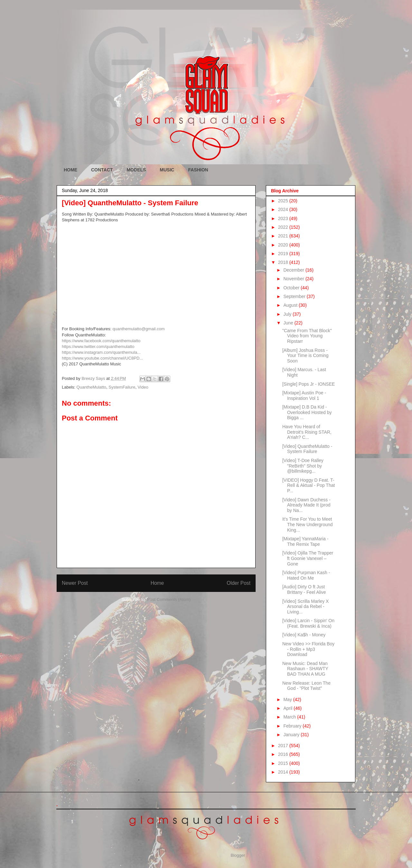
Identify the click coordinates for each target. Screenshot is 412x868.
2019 (284, 254)
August (291, 305)
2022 (284, 227)
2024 (284, 209)
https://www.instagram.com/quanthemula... (101, 352)
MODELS (136, 170)
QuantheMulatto (92, 387)
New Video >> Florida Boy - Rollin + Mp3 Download (308, 649)
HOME (70, 170)
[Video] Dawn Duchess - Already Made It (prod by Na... (306, 505)
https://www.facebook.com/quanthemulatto (101, 341)
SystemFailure (122, 387)
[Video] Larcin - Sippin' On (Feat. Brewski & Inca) (308, 623)
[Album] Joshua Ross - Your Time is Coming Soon (305, 356)
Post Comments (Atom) (169, 599)
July (288, 314)
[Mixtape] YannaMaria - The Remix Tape (305, 541)
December (294, 270)
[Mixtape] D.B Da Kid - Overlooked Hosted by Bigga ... (307, 412)
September (295, 296)
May (288, 699)
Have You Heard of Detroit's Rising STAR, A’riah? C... (307, 432)
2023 (284, 218)
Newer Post (75, 583)
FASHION (198, 170)
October (292, 288)
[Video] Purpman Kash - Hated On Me (306, 575)
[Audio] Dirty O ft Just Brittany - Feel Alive (304, 589)
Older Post (239, 583)
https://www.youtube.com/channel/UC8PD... (102, 358)
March (290, 717)
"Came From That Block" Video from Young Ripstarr (307, 336)
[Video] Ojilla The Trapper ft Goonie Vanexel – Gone (308, 558)
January (292, 735)
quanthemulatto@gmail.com (139, 329)
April (288, 708)
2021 (284, 236)
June (289, 323)
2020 (284, 245)
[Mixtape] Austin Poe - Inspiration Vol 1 (304, 395)
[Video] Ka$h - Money (304, 635)
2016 (284, 754)
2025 (284, 201)
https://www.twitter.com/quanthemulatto (98, 347)
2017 (284, 746)
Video (143, 387)
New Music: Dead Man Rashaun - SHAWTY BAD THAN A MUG (305, 669)
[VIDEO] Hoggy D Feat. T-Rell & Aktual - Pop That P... (309, 486)
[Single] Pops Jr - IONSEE (309, 384)
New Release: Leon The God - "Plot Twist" (306, 686)
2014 (284, 772)
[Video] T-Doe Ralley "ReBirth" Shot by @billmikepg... (303, 466)
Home (157, 583)
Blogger (238, 855)
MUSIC (167, 170)
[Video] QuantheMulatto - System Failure (307, 449)
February (293, 726)
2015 (284, 763)
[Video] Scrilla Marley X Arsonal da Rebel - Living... (305, 607)
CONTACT (102, 170)
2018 (284, 262)
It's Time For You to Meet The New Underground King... (308, 525)
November (294, 279)
